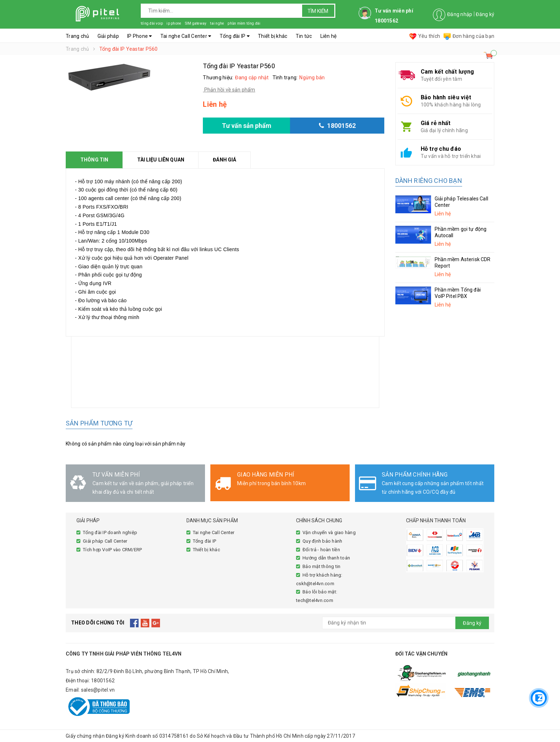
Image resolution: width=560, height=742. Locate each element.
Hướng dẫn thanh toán (326, 558)
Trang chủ (77, 36)
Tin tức (304, 36)
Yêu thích (425, 36)
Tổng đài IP (235, 36)
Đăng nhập (460, 14)
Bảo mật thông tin (321, 566)
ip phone (174, 23)
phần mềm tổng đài (244, 23)
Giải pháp (108, 36)
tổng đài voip (152, 23)
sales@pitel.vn (98, 690)
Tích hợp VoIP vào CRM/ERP (112, 550)
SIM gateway (196, 23)
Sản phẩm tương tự (99, 423)
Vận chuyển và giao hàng (329, 532)
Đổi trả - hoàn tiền (321, 550)
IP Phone (140, 36)
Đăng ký (485, 14)
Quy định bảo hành (322, 541)
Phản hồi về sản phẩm (229, 90)
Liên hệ (329, 36)
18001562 (103, 681)
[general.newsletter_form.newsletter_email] (406, 623)
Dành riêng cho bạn (429, 181)
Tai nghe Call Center (186, 36)
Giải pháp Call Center (105, 541)
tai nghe (217, 23)
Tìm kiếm (318, 11)
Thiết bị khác (272, 36)
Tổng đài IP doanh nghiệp (110, 532)
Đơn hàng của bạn (469, 36)
